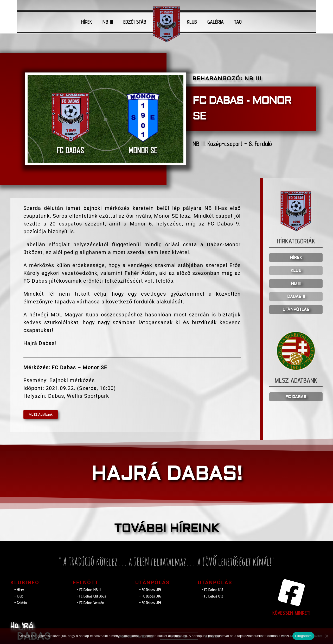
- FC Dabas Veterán (90, 603)
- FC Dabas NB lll (89, 590)
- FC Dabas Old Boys (91, 596)
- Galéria (21, 603)
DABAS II (296, 297)
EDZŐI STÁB (135, 22)
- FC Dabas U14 (150, 603)
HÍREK (87, 22)
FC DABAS (296, 397)
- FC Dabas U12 (212, 596)
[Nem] (326, 636)
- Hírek (19, 590)
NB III (108, 22)
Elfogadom (303, 636)
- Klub (19, 596)
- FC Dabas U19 (150, 590)
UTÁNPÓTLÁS (296, 310)
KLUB (192, 22)
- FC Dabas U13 (212, 590)
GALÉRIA (216, 22)
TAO (238, 22)
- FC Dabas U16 (150, 596)
